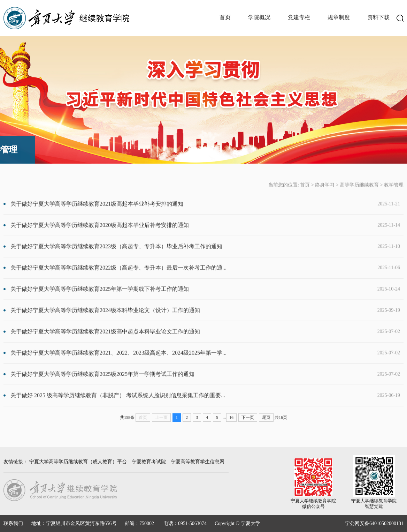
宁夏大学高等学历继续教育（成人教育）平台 (78, 462)
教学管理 (394, 194)
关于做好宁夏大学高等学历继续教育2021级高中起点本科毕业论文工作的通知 (190, 340)
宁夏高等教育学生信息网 (198, 462)
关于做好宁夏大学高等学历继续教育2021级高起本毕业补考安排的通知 (190, 213)
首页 (225, 17)
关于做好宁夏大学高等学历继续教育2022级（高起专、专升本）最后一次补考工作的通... (190, 277)
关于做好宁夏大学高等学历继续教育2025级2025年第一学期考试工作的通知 (190, 383)
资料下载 (378, 17)
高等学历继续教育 (359, 194)
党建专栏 (299, 17)
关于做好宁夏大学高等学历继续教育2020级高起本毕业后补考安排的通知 (190, 234)
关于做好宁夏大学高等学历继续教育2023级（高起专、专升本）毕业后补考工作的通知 (190, 255)
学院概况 (259, 17)
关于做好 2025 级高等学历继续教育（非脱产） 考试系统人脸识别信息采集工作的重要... (190, 404)
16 (231, 426)
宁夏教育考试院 (149, 462)
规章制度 (339, 17)
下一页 (248, 426)
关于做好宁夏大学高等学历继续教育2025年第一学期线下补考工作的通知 (190, 298)
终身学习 (325, 194)
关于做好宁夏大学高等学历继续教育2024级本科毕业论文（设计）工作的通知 (190, 319)
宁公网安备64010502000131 (374, 523)
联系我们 (13, 523)
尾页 (266, 426)
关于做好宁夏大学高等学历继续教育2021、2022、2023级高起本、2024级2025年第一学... (190, 362)
